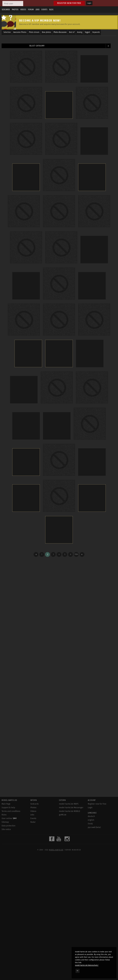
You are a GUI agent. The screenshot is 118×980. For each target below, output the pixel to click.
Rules (4, 815)
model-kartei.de (56, 850)
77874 (76, 554)
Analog (80, 32)
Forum (31, 10)
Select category (37, 46)
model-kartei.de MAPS (69, 804)
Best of (72, 32)
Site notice (6, 829)
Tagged (87, 32)
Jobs (38, 10)
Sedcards (6, 10)
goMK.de (63, 815)
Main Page (6, 804)
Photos (15, 10)
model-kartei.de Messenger (71, 808)
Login (89, 3)
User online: (9, 818)
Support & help (8, 808)
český (90, 824)
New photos (46, 32)
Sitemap (5, 822)
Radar (33, 822)
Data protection (8, 826)
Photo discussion (60, 32)
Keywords (96, 32)
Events (44, 10)
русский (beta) (94, 827)
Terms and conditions (11, 811)
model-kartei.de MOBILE (70, 811)
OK (78, 971)
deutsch (91, 816)
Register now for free (69, 3)
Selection (7, 32)
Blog (51, 10)
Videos (23, 10)
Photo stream (34, 32)
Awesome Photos (20, 32)
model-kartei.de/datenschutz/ (87, 965)
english (91, 820)
